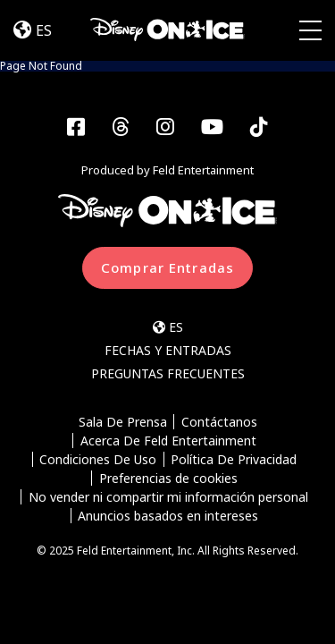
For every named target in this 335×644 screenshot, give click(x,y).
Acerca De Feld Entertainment (168, 441)
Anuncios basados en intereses (168, 516)
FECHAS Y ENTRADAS (168, 350)
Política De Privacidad (234, 459)
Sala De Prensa (123, 422)
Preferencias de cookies (168, 478)
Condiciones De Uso (98, 459)
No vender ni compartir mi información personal (168, 497)
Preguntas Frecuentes (168, 373)
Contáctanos (219, 422)
